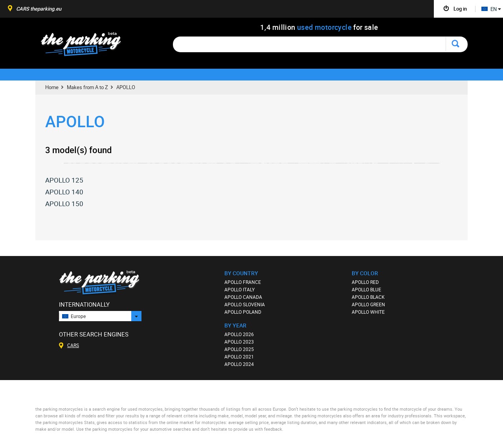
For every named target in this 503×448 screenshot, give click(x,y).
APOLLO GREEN (368, 304)
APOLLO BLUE (366, 289)
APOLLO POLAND (243, 312)
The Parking (85, 46)
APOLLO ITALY (240, 289)
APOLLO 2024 (239, 364)
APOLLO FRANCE (243, 282)
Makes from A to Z (87, 87)
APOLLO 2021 (239, 357)
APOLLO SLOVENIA (245, 304)
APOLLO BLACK (368, 297)
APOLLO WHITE (368, 312)
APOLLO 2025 (239, 349)
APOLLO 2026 (239, 334)
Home (52, 87)
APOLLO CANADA (243, 297)
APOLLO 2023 (239, 342)
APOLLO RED (365, 282)
